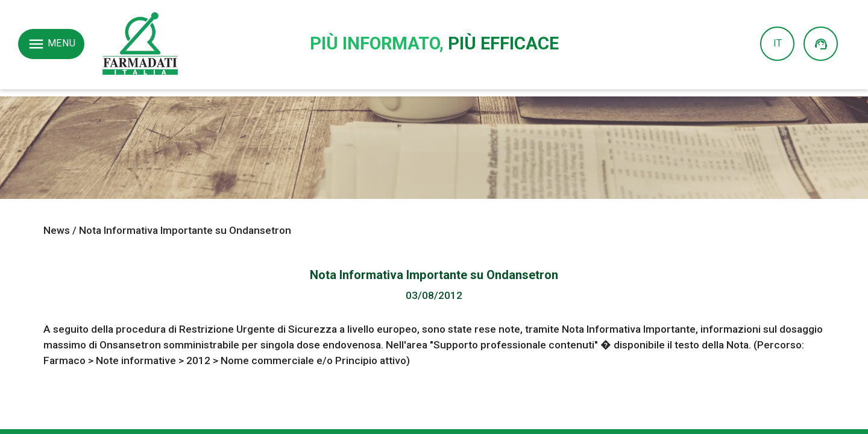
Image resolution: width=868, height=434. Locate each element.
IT (777, 43)
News (57, 230)
